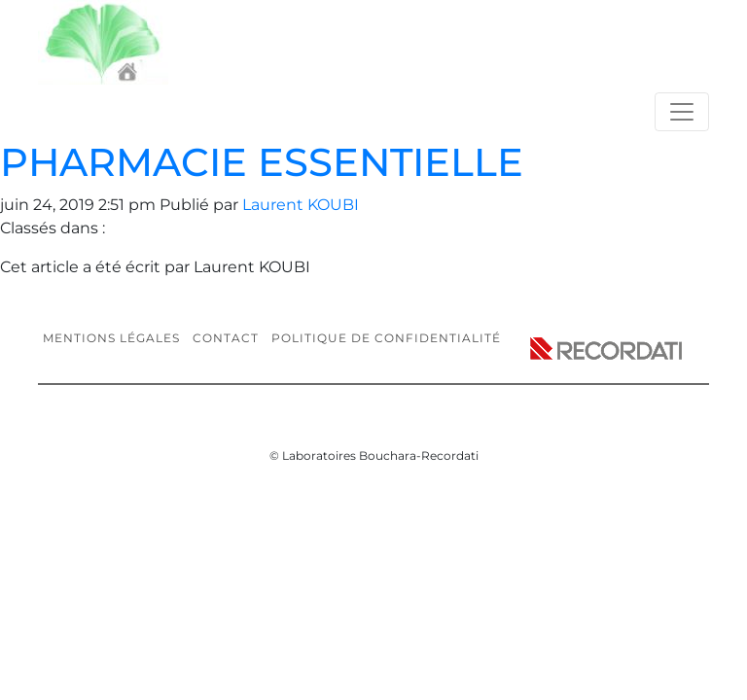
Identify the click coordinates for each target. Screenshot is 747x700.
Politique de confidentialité (386, 338)
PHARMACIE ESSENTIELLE (262, 162)
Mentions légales (111, 338)
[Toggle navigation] (682, 112)
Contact (226, 338)
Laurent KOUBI (301, 205)
